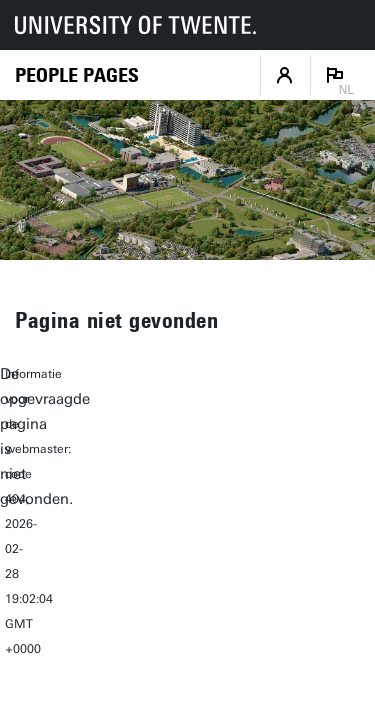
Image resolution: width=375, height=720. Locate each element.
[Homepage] (77, 75)
